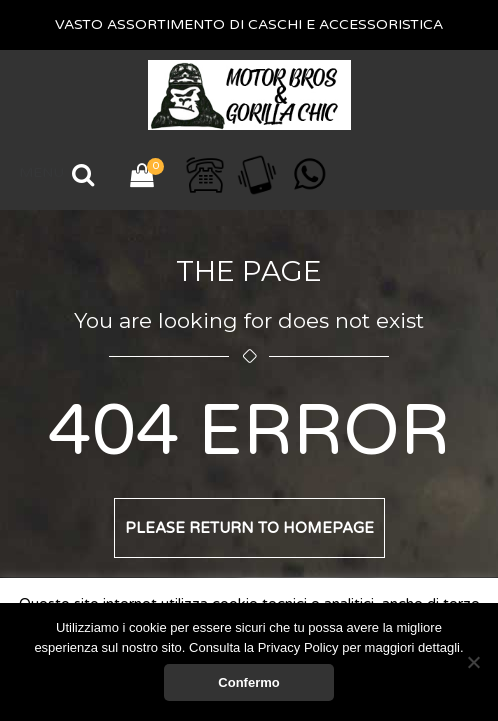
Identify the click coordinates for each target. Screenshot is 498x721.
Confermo (248, 682)
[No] (473, 662)
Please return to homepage (249, 528)
